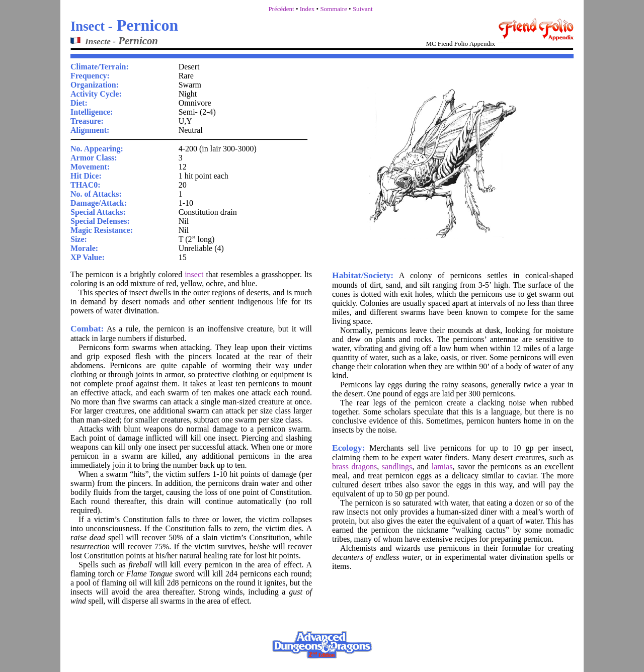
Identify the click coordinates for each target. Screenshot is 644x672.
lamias (442, 467)
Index (307, 9)
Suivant (363, 9)
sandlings (397, 467)
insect (194, 274)
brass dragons (354, 467)
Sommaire (333, 9)
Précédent (281, 9)
